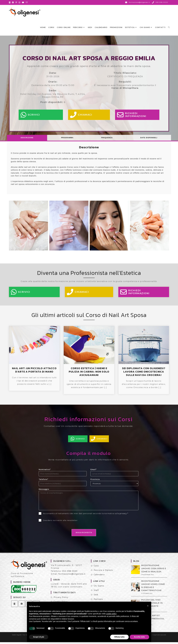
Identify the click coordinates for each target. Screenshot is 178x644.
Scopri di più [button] (39, 637)
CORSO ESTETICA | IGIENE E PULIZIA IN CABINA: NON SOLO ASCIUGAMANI (89, 373)
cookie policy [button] (111, 614)
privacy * (124, 515)
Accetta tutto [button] (139, 637)
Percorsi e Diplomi (103, 572)
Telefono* (43, 481)
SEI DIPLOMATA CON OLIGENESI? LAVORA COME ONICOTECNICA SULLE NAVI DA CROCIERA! (144, 373)
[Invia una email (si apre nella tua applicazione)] (27, 2)
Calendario (99, 576)
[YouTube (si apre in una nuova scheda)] (23, 2)
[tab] (27, 140)
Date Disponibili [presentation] (149, 139)
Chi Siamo (99, 588)
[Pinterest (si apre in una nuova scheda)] (16, 2)
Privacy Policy (61, 599)
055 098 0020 (70, 573)
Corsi (96, 568)
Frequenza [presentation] (107, 139)
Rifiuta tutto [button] (119, 637)
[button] (148, 606)
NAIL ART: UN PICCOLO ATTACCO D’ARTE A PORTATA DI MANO (34, 372)
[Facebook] (22, 606)
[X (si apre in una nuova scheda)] (10, 2)
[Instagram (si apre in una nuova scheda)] (19, 2)
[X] (14, 606)
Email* (94, 471)
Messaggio (44, 491)
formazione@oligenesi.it (72, 576)
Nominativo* (45, 471)
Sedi (96, 596)
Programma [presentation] (67, 139)
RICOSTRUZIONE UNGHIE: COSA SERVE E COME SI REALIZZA (154, 570)
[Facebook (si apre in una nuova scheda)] (13, 2)
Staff (96, 592)
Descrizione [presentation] (27, 139)
